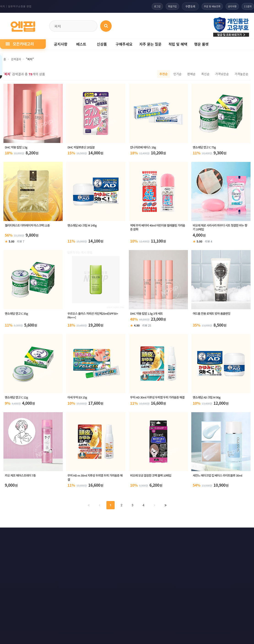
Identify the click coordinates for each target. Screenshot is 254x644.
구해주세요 (124, 44)
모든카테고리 (20, 44)
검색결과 (16, 59)
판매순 (192, 74)
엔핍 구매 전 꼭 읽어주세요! (187, 599)
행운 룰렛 (201, 44)
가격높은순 (241, 74)
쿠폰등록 (178, 6)
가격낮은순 (222, 74)
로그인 (140, 6)
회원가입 (159, 6)
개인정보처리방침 (26, 537)
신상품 (102, 44)
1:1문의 (246, 6)
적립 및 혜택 (178, 44)
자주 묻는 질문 (150, 44)
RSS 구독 (179, 537)
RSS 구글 (204, 537)
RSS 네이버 (229, 537)
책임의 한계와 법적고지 (100, 537)
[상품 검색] (106, 26)
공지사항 (227, 6)
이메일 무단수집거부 (61, 537)
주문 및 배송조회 (203, 6)
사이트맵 (155, 537)
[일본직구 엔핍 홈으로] (23, 25)
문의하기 (132, 537)
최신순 (205, 74)
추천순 (164, 74)
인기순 (178, 74)
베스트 (81, 44)
